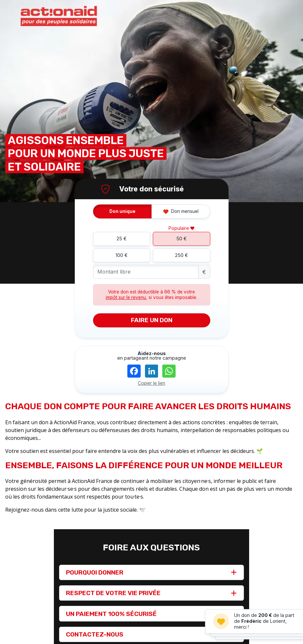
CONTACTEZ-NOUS (95, 634)
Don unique (122, 211)
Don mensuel (181, 211)
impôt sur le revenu (126, 297)
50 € (182, 239)
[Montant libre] (146, 272)
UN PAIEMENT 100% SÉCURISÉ (111, 614)
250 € (182, 255)
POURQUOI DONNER (95, 572)
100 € (122, 255)
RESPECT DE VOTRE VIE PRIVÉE (113, 593)
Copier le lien (151, 383)
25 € (122, 239)
